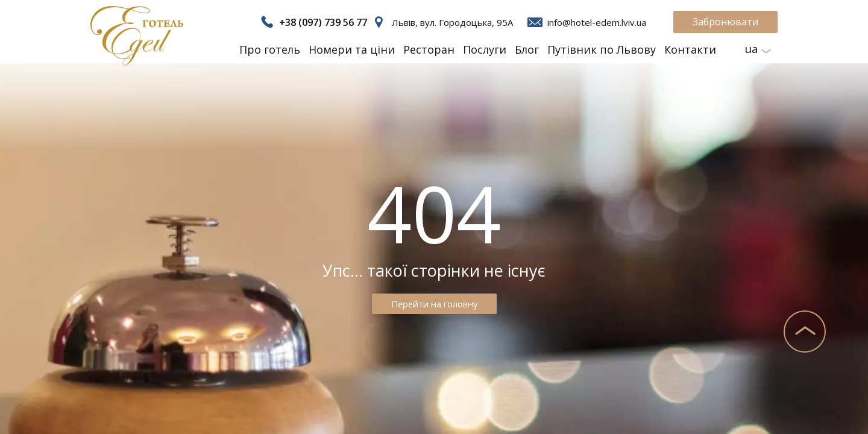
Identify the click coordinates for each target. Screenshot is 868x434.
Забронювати (725, 22)
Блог (527, 49)
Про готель (270, 49)
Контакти (690, 49)
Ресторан (429, 49)
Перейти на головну (434, 304)
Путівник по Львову (602, 49)
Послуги (485, 49)
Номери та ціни (352, 49)
